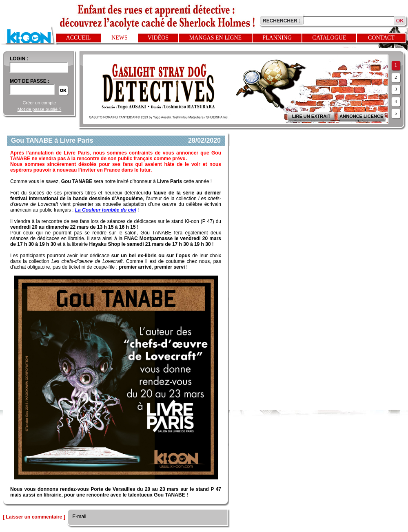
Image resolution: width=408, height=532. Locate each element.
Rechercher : (282, 21)
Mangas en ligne (215, 38)
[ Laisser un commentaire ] (34, 517)
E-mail (79, 517)
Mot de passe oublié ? (40, 109)
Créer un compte (40, 103)
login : (19, 59)
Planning (277, 38)
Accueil (79, 38)
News (120, 38)
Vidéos (158, 38)
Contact (381, 38)
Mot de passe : (30, 81)
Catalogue (329, 38)
